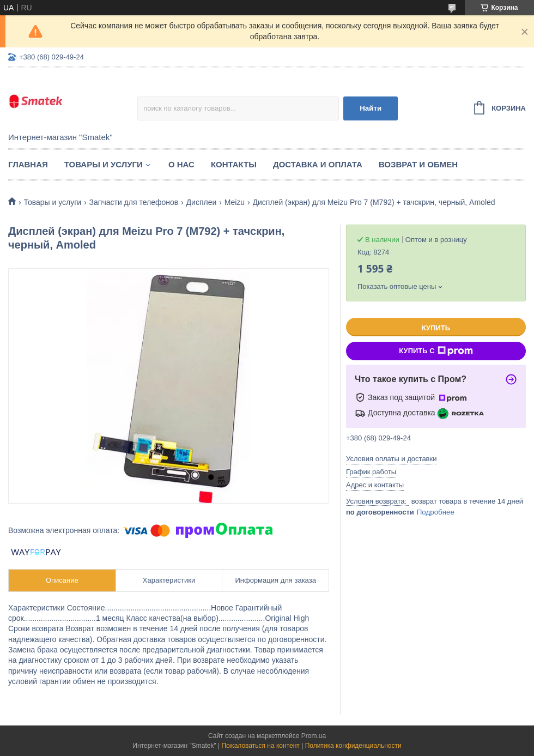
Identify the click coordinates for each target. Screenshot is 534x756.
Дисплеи (202, 202)
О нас (181, 164)
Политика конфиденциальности (353, 746)
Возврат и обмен (418, 164)
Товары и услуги (104, 164)
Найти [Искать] (371, 108)
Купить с (436, 351)
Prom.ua (314, 736)
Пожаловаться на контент (260, 746)
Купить (436, 328)
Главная (28, 164)
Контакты (234, 164)
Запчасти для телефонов (134, 202)
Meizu (235, 202)
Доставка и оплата (318, 164)
